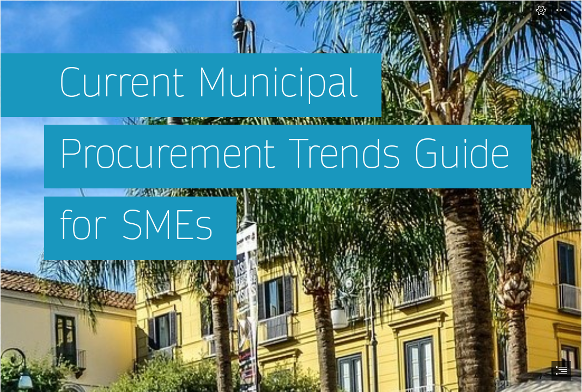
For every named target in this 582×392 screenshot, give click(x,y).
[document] (291, 196)
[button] (541, 10)
